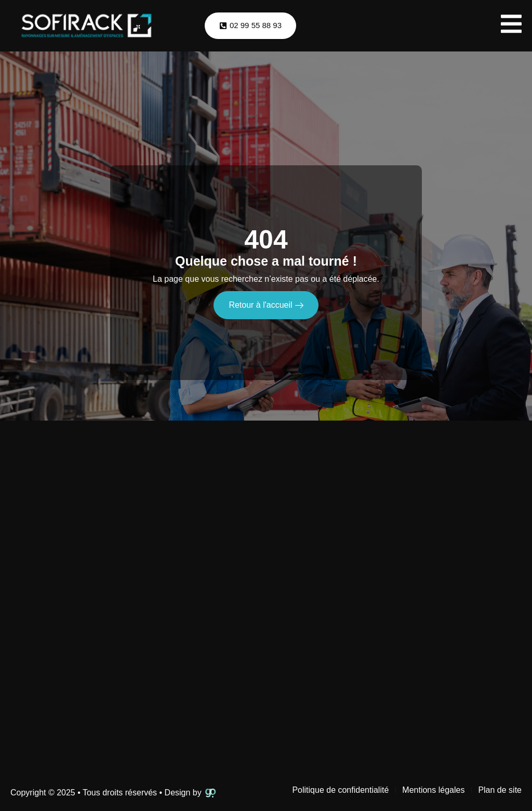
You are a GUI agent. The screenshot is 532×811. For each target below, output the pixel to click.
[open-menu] (511, 26)
